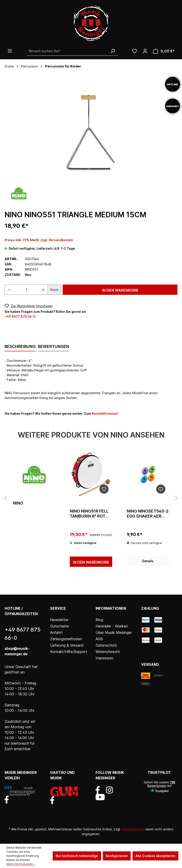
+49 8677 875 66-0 (20, 316)
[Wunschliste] (135, 51)
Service (58, 608)
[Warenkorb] (164, 51)
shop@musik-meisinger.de (17, 651)
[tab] (20, 347)
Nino (18, 503)
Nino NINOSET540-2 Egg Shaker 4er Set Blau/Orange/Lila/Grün (148, 514)
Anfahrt (56, 632)
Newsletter (59, 620)
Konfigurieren (117, 856)
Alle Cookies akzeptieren (155, 856)
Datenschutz (106, 645)
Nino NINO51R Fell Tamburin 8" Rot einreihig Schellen (91, 514)
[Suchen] (113, 51)
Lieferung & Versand (67, 645)
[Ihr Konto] (145, 51)
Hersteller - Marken (112, 626)
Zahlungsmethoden (66, 639)
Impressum (104, 658)
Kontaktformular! (105, 413)
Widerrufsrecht (108, 652)
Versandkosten (133, 829)
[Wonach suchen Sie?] (67, 51)
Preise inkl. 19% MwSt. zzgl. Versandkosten (39, 240)
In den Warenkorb (120, 290)
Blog (99, 620)
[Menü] (10, 51)
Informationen (111, 608)
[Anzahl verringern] (9, 290)
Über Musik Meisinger (114, 632)
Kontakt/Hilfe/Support (69, 652)
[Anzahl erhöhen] (43, 290)
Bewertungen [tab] (53, 346)
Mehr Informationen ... (21, 864)
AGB (99, 639)
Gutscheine (60, 626)
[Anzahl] (26, 290)
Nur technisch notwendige (77, 856)
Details (148, 561)
